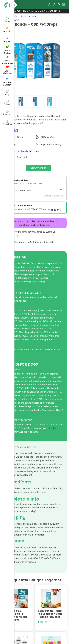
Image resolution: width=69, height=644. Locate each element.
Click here (50, 507)
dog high (53, 428)
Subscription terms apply (53, 196)
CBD (15, 16)
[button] (37, 210)
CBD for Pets (28, 16)
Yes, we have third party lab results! (22, 151)
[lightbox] (21, 102)
